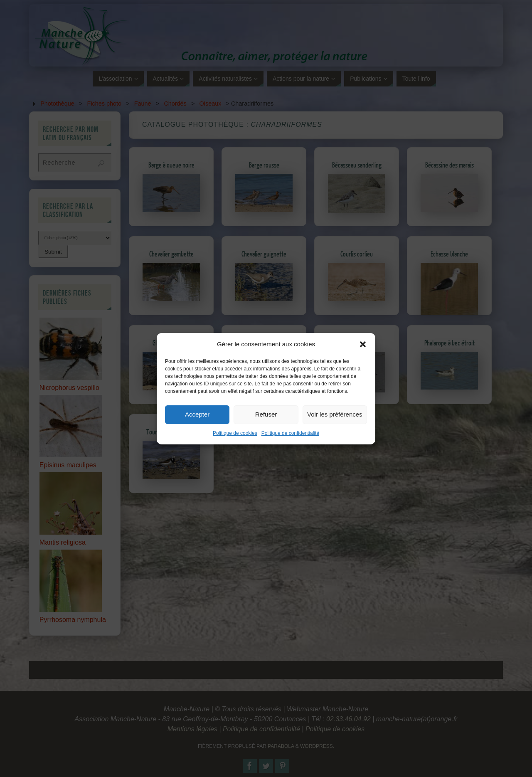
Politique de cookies (235, 448)
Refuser (266, 429)
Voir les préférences (335, 429)
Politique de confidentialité (290, 448)
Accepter (197, 429)
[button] (363, 359)
